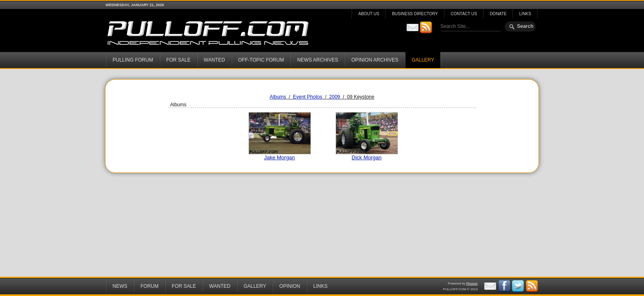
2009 (335, 97)
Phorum (472, 283)
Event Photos (307, 97)
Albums (278, 97)
